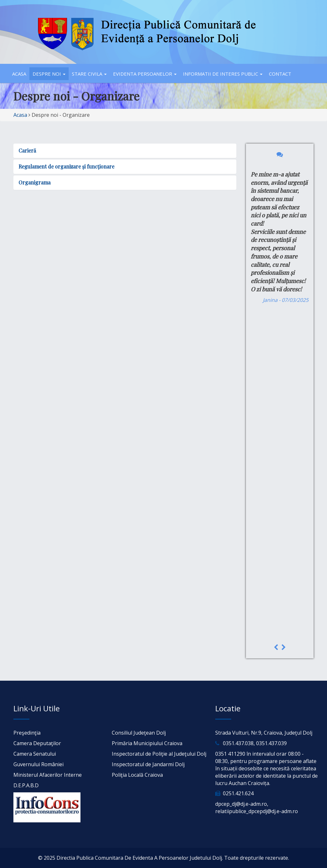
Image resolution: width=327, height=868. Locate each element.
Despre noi (49, 74)
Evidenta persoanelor (145, 74)
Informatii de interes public (223, 74)
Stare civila (89, 74)
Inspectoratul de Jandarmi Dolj (148, 764)
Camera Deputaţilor (37, 743)
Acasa (19, 74)
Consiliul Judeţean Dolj (139, 733)
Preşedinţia (27, 733)
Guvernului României (38, 764)
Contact (280, 74)
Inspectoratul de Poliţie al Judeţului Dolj (159, 754)
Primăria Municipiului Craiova (147, 743)
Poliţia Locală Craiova (137, 775)
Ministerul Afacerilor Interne (48, 775)
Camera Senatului (35, 754)
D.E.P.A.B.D (26, 785)
